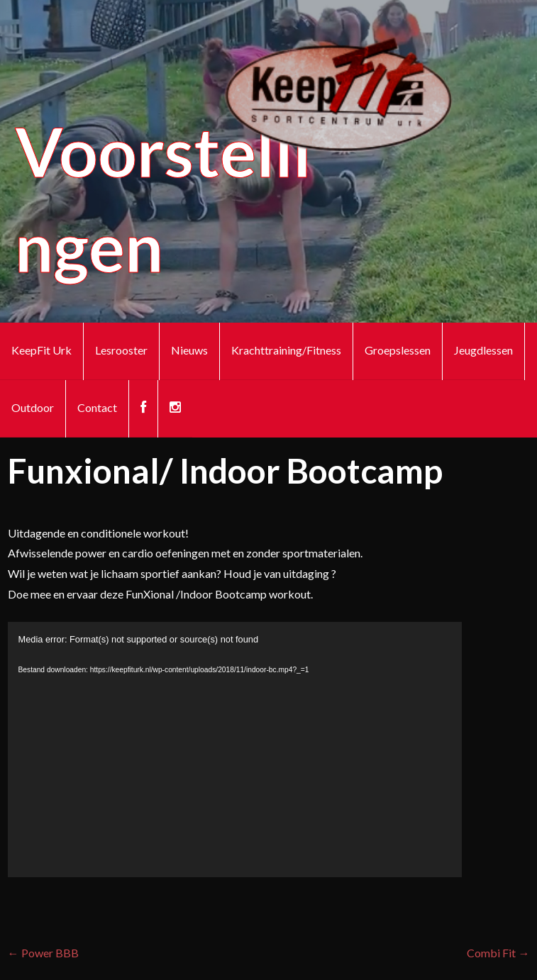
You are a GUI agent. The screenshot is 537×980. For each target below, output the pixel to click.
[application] (235, 750)
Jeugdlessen (483, 350)
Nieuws (189, 350)
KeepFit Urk (41, 350)
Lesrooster (121, 350)
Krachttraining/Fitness (286, 350)
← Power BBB (43, 953)
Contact (97, 407)
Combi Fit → (498, 953)
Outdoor (33, 407)
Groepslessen (398, 350)
